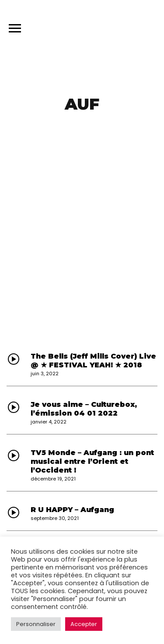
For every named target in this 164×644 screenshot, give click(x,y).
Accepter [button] (84, 624)
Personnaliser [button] (36, 624)
